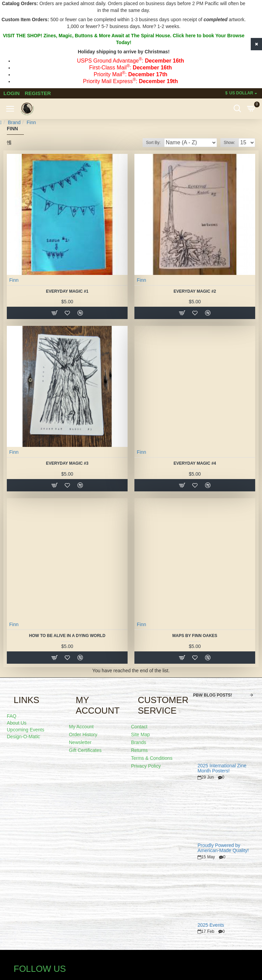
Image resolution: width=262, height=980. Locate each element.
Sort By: (153, 143)
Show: (229, 143)
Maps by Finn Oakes (195, 636)
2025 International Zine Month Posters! (222, 768)
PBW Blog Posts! (213, 695)
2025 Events (211, 925)
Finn (14, 280)
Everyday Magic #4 (195, 463)
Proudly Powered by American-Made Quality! (223, 848)
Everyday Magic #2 (195, 291)
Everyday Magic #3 (67, 463)
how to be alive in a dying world (67, 636)
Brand (14, 122)
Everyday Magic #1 (67, 291)
